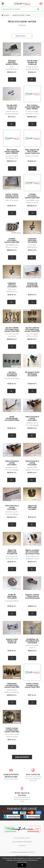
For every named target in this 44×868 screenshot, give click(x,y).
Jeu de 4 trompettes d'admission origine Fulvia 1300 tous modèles (12, 374)
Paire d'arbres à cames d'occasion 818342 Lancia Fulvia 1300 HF (12, 507)
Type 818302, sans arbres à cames (32, 202)
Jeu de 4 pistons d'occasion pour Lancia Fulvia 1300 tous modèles (32, 329)
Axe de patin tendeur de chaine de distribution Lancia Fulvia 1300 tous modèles (32, 62)
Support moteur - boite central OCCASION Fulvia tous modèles (32, 596)
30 (12, 384)
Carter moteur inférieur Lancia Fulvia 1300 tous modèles (12, 196)
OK (22, 865)
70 (12, 651)
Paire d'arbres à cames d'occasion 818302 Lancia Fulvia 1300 (12, 463)
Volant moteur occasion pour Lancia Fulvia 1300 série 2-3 (12, 730)
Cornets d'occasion (12, 378)
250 (32, 117)
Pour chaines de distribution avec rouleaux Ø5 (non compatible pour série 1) (12, 559)
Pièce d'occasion (32, 156)
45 (32, 250)
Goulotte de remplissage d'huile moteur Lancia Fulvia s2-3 (32, 285)
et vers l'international (11, 774)
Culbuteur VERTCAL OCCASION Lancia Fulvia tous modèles (12, 285)
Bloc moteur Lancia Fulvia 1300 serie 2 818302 (12, 151)
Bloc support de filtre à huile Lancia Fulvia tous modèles (32, 151)
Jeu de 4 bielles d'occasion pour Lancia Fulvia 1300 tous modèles (12, 329)
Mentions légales (22, 856)
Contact (22, 846)
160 (32, 339)
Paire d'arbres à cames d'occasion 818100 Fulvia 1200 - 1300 (32, 418)
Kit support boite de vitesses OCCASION (32, 374)
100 (12, 72)
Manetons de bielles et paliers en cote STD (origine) (12, 692)
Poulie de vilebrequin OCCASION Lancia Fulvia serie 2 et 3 (12, 596)
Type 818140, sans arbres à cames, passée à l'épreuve (12, 247)
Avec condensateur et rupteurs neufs (12, 69)
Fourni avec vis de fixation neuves (12, 736)
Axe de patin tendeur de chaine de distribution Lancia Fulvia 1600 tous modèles (12, 107)
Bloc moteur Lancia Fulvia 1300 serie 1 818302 (32, 107)
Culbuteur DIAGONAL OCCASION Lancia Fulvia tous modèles (32, 240)
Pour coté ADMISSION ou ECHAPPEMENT (32, 247)
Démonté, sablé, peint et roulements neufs (32, 648)
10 (32, 72)
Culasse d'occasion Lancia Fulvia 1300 (32, 196)
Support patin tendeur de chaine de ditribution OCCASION (12, 641)
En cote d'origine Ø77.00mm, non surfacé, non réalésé (32, 114)
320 (12, 517)
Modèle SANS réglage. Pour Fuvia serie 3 (32, 470)
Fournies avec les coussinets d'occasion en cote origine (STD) (12, 336)
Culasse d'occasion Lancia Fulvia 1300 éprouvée (12, 240)
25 (32, 295)
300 (12, 695)
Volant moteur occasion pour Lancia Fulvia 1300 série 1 (32, 685)
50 (32, 161)
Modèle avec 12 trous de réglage (32, 424)
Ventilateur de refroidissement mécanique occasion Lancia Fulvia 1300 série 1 (32, 641)
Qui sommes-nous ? (23, 838)
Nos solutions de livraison (22, 842)
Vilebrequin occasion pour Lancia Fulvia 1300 (12, 685)
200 (12, 339)
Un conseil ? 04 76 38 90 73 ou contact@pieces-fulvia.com (33, 775)
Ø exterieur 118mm (12, 601)
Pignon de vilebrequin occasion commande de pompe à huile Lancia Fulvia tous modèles (32, 507)
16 (32, 517)
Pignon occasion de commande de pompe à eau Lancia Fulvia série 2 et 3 (32, 552)
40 (32, 384)
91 (32, 695)
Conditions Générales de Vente (23, 852)
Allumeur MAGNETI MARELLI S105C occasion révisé (12, 62)
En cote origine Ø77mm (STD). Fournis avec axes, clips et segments (32, 336)
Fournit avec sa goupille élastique (32, 68)
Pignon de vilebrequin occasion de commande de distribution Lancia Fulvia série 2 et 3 (12, 552)
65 (32, 651)
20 (32, 606)
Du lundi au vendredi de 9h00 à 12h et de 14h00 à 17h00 (22, 795)
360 (12, 250)
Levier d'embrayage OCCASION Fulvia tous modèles (12, 418)
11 (12, 117)
